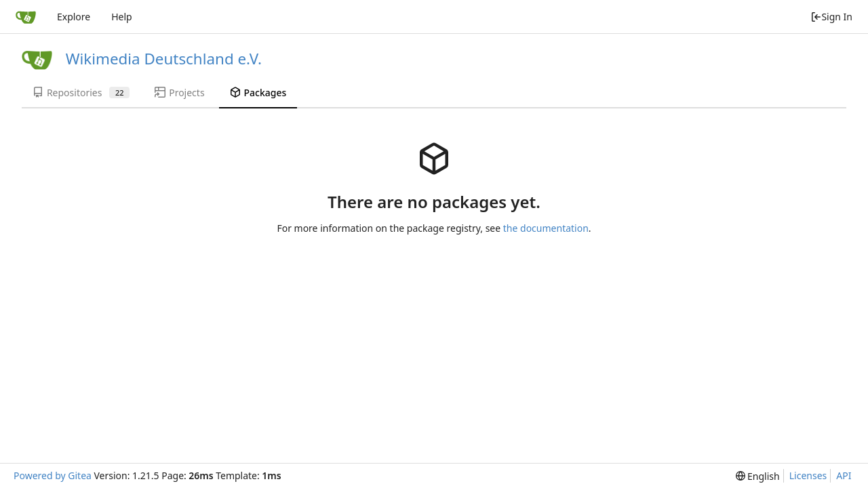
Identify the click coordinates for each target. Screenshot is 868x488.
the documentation (546, 228)
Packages (258, 93)
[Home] (26, 17)
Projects (179, 93)
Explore (74, 17)
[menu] (758, 476)
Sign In (831, 17)
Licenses (808, 475)
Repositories (81, 93)
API (844, 475)
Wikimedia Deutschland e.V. (164, 59)
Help (122, 17)
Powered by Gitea (53, 475)
